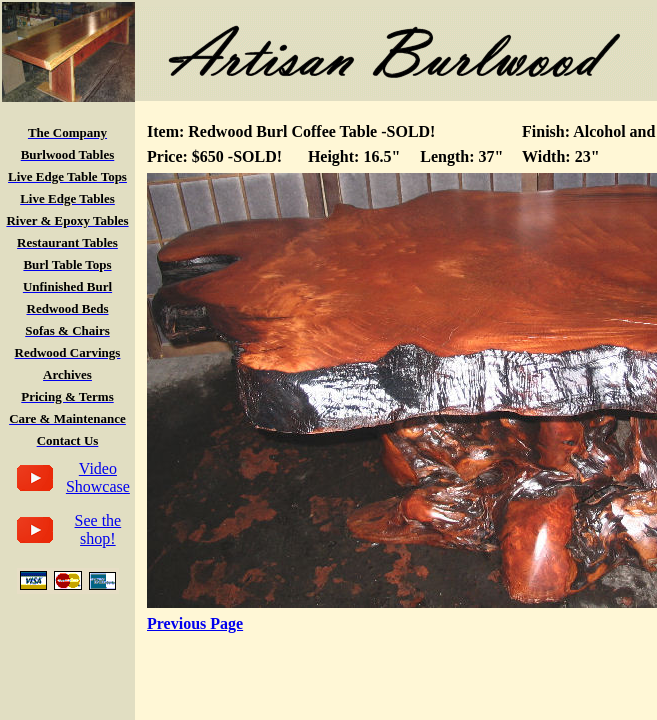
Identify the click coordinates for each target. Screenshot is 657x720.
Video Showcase (98, 477)
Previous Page (195, 623)
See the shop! (98, 529)
